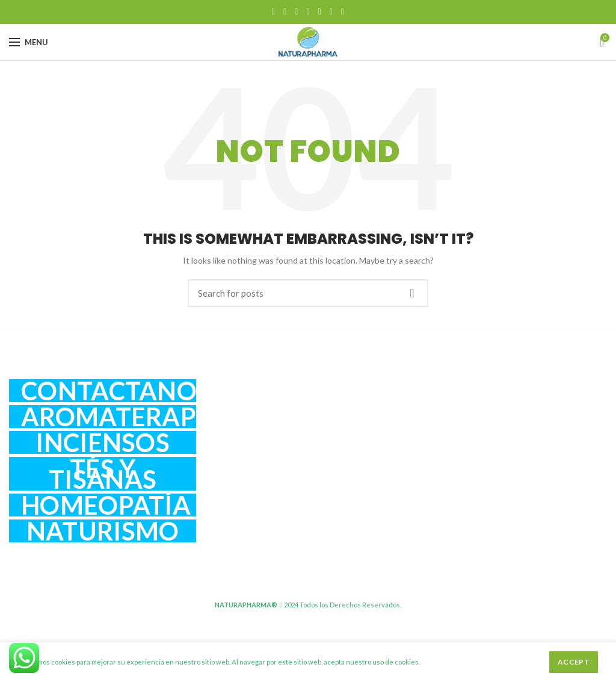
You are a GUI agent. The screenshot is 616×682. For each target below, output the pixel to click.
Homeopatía (106, 505)
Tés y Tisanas (103, 474)
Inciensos (103, 442)
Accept (574, 662)
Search (412, 293)
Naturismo (103, 531)
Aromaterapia (109, 417)
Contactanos (109, 391)
